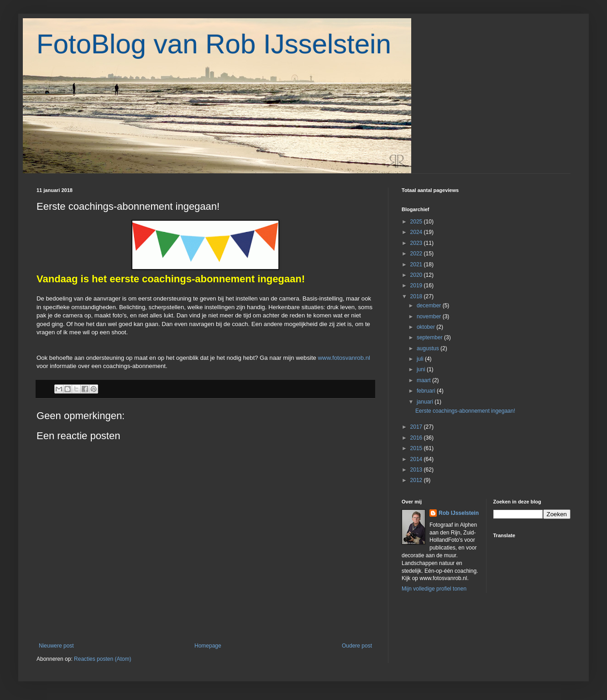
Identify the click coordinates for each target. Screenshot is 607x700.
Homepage (208, 646)
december (430, 306)
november (430, 316)
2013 (417, 470)
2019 (417, 285)
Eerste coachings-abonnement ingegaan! (465, 411)
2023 (417, 243)
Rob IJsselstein (459, 513)
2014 (417, 459)
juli (421, 359)
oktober (426, 327)
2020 (417, 275)
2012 (417, 480)
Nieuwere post (56, 646)
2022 (417, 254)
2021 (417, 264)
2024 (417, 232)
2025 (417, 222)
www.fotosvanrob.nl (344, 358)
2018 (417, 296)
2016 (417, 438)
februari (427, 391)
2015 (417, 448)
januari (426, 402)
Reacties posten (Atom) (102, 659)
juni (422, 369)
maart (424, 380)
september (430, 337)
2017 (417, 427)
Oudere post (357, 646)
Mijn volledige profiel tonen (434, 589)
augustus (429, 348)
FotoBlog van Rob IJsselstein (214, 44)
